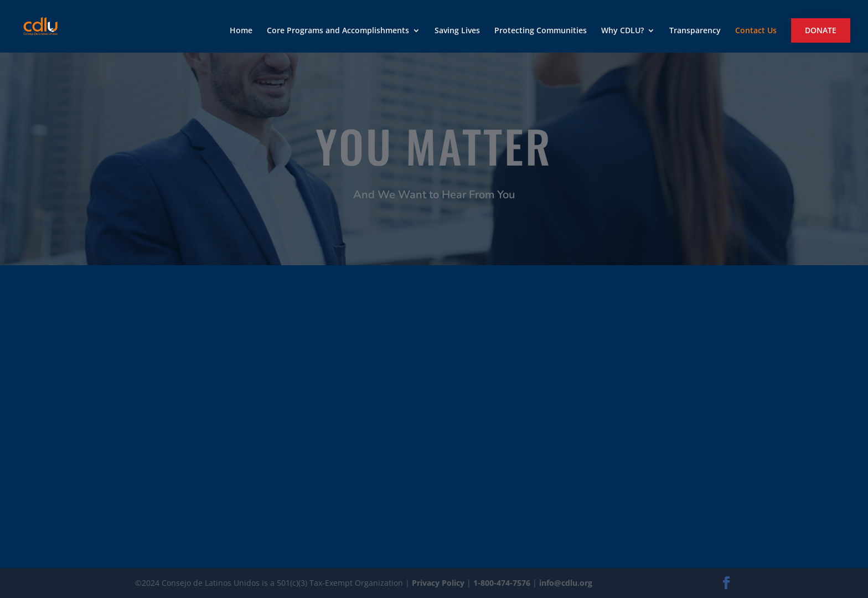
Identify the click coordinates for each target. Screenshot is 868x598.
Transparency (695, 31)
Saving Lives (457, 31)
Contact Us (756, 31)
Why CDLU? (622, 31)
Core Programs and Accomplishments (338, 31)
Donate (821, 30)
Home (241, 31)
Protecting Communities (541, 31)
